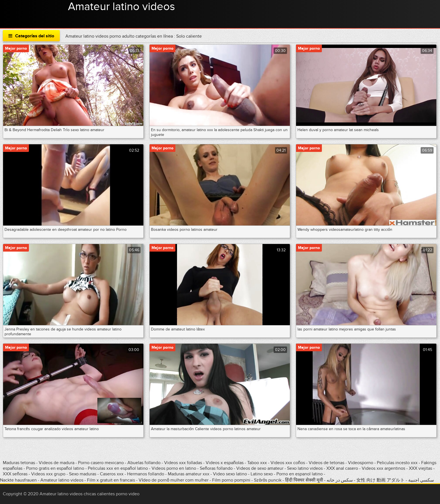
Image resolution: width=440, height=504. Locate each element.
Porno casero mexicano (101, 463)
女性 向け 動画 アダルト (381, 480)
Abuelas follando (144, 463)
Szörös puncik (268, 480)
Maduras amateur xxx (189, 474)
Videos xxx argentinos (383, 468)
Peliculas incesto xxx (397, 463)
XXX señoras (15, 474)
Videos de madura (57, 463)
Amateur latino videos (122, 7)
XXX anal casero (342, 468)
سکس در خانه (340, 480)
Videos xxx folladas (183, 463)
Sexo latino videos (305, 468)
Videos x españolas (225, 463)
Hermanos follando (146, 474)
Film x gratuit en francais (111, 480)
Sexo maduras (83, 474)
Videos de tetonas (326, 463)
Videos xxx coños (288, 463)
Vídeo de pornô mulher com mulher (174, 480)
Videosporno (361, 463)
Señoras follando (216, 468)
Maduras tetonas (19, 463)
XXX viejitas (420, 468)
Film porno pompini (231, 480)
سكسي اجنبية (421, 480)
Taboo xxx (257, 463)
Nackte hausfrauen (18, 480)
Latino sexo (262, 474)
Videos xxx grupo (48, 474)
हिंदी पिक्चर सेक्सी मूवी (304, 480)
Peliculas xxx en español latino (118, 468)
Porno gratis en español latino (55, 468)
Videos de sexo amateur (260, 468)
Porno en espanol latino (300, 474)
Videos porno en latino (174, 468)
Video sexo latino (230, 474)
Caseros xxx (112, 474)
